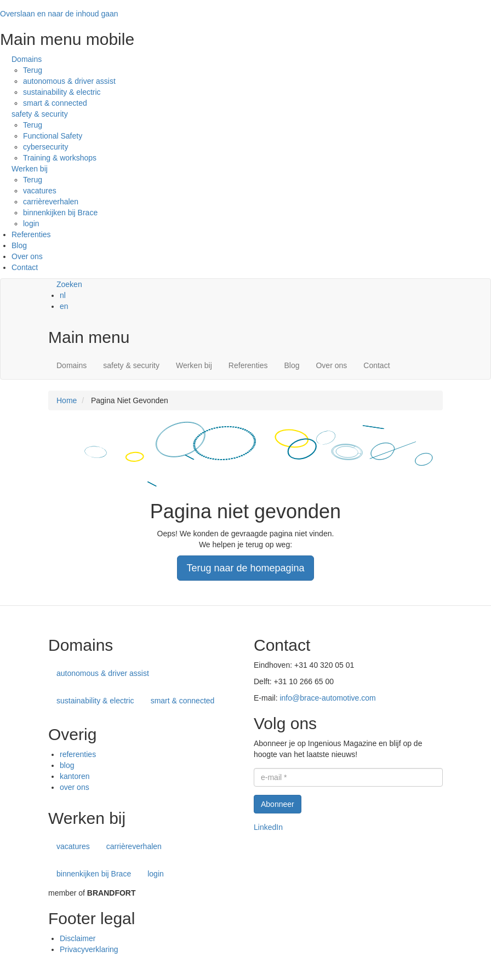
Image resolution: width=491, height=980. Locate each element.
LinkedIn (268, 827)
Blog (19, 245)
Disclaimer (78, 938)
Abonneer (278, 804)
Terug (33, 70)
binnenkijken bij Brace (60, 213)
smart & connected (55, 103)
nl (63, 295)
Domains (27, 59)
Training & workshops (60, 158)
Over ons (27, 256)
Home (67, 400)
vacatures (40, 191)
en (64, 306)
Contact (25, 267)
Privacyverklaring (89, 949)
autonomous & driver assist (69, 81)
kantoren (75, 776)
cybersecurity (45, 147)
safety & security (40, 114)
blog (67, 765)
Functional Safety (53, 136)
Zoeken (69, 284)
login (31, 223)
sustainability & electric (62, 92)
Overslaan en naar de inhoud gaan (59, 14)
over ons (75, 787)
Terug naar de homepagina (245, 568)
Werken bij (30, 169)
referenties (78, 754)
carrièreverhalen (51, 202)
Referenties (31, 234)
